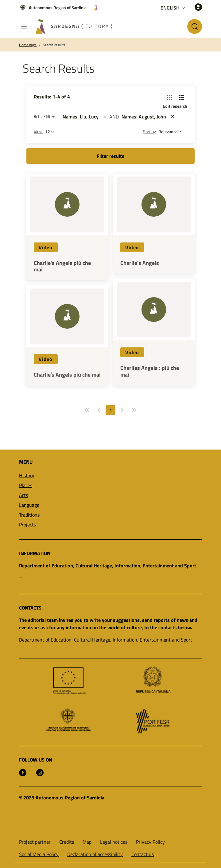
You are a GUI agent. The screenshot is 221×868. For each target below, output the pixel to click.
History (27, 475)
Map (87, 842)
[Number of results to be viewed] (51, 132)
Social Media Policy (39, 854)
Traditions (29, 515)
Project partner (35, 842)
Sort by (149, 132)
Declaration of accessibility (95, 854)
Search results (54, 45)
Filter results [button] (110, 156)
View (38, 132)
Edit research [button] (175, 106)
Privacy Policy (150, 842)
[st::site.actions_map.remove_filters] (105, 117)
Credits (67, 842)
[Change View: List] (182, 97)
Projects (27, 525)
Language (29, 505)
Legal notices (114, 842)
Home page (28, 45)
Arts (23, 495)
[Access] (198, 7)
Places (26, 485)
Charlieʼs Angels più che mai (67, 375)
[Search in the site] (195, 26)
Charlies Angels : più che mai (150, 371)
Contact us (143, 854)
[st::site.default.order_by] (172, 132)
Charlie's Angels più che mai (62, 266)
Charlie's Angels (140, 263)
